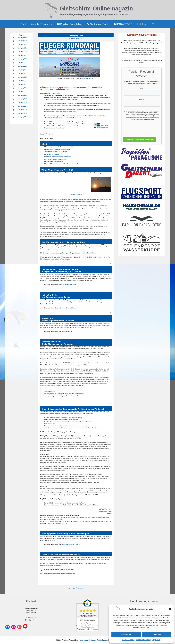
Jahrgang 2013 (23, 84)
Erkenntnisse (49, 112)
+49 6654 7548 (32, 618)
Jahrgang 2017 (23, 70)
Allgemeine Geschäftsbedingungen (150, 118)
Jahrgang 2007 (23, 106)
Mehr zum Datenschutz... (147, 119)
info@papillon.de (32, 620)
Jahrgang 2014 (23, 81)
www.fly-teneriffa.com (69, 308)
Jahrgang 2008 (23, 102)
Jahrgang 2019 (23, 63)
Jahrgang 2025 (23, 41)
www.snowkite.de (60, 249)
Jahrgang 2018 (23, 66)
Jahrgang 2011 (23, 92)
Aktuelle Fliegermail (42, 24)
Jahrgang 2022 (23, 52)
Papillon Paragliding (70, 24)
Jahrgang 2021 (23, 55)
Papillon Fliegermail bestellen (140, 140)
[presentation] (142, 127)
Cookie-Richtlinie (128, 640)
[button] (170, 609)
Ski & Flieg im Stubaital (52, 154)
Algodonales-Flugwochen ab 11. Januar (57, 149)
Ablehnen (157, 635)
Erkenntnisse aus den (55, 159)
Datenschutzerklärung (143, 640)
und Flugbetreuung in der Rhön (59, 147)
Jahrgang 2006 (23, 110)
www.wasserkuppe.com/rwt (71, 544)
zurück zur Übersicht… (76, 38)
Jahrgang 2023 (23, 48)
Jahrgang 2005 (23, 113)
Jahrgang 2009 (23, 99)
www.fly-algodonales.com (67, 284)
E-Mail (141, 88)
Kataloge (142, 24)
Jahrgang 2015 (23, 77)
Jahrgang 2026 (23, 37)
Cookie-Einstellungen (99, 640)
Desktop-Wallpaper (76, 195)
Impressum (156, 640)
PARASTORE (123, 24)
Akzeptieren (126, 635)
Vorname (141, 99)
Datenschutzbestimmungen (133, 118)
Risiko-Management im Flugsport (58, 157)
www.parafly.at (67, 331)
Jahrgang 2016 (23, 73)
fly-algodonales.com (88, 78)
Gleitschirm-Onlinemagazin (96, 8)
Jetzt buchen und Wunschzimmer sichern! (61, 164)
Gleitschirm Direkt (98, 24)
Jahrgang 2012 (23, 88)
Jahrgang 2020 (23, 59)
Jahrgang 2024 (23, 44)
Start (23, 24)
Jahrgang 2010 (23, 95)
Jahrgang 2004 (23, 117)
